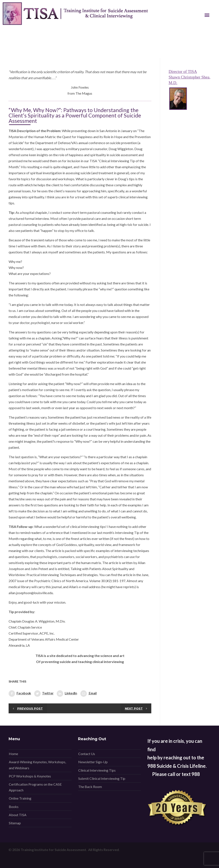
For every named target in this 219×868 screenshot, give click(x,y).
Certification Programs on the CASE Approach (35, 787)
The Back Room (90, 787)
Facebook (20, 694)
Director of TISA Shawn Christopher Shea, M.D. (190, 77)
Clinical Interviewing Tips (97, 770)
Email (89, 694)
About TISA (18, 815)
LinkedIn (67, 694)
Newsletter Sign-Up (93, 762)
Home (13, 754)
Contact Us (87, 754)
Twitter (44, 694)
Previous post (30, 708)
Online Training (20, 798)
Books (14, 807)
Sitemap (15, 823)
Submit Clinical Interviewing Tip (102, 778)
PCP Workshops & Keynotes (30, 776)
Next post (134, 708)
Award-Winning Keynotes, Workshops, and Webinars (37, 765)
